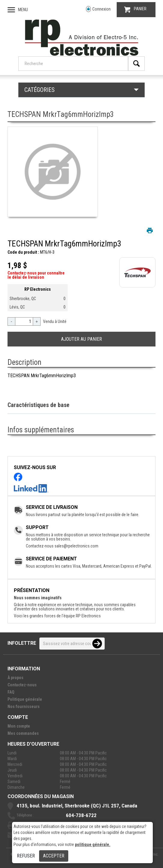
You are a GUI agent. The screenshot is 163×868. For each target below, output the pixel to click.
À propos (15, 678)
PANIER (135, 9)
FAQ (11, 692)
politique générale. (93, 844)
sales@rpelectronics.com (76, 546)
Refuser (26, 856)
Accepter (54, 856)
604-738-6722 (81, 815)
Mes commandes (23, 733)
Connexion (98, 9)
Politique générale (25, 699)
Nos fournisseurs (24, 707)
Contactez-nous (22, 685)
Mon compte (19, 726)
